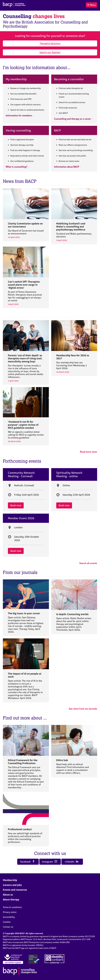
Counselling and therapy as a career (73, 119)
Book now (16, 505)
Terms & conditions (12, 907)
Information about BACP (67, 167)
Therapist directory (50, 43)
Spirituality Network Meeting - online (69, 474)
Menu (91, 5)
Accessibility (9, 917)
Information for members (19, 115)
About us (8, 895)
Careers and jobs (12, 885)
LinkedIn (72, 862)
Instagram (49, 862)
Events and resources (15, 890)
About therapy (11, 899)
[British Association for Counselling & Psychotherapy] (14, 5)
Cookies (7, 922)
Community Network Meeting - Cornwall (21, 474)
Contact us (8, 927)
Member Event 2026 (21, 518)
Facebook (27, 862)
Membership (10, 880)
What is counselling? (16, 167)
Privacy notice (10, 912)
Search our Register (50, 52)
